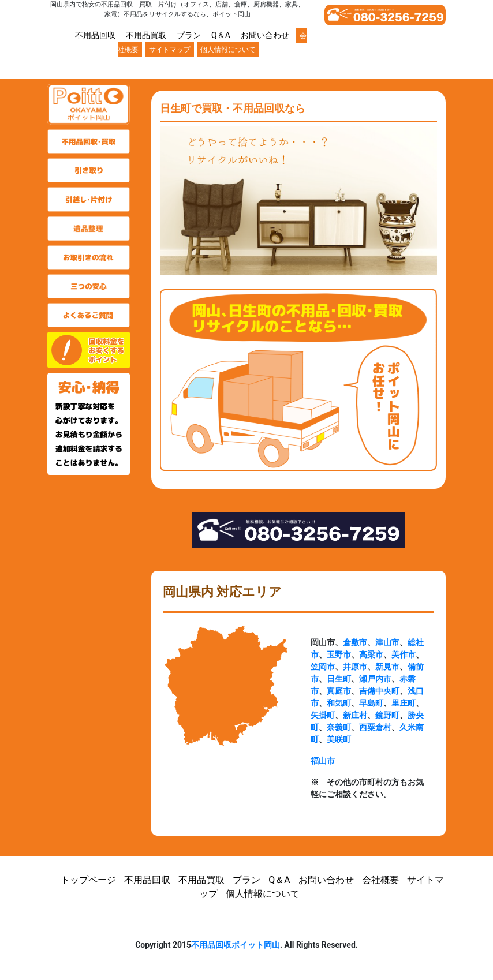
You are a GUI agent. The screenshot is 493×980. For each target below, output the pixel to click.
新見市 (387, 667)
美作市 (404, 654)
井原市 (355, 667)
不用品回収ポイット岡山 (236, 945)
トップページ (88, 880)
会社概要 (380, 880)
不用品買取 (146, 35)
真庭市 (339, 691)
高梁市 (371, 654)
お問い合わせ (265, 35)
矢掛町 (323, 715)
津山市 (387, 642)
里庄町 (404, 703)
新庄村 (355, 715)
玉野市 (339, 654)
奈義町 (339, 727)
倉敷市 (355, 642)
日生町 (339, 679)
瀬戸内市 (375, 679)
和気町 (339, 703)
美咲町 (339, 739)
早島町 (371, 703)
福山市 (323, 761)
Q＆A (221, 35)
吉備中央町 (379, 691)
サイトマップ (170, 50)
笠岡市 (323, 667)
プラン (189, 35)
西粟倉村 (375, 727)
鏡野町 (387, 715)
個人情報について (228, 50)
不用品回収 (95, 35)
